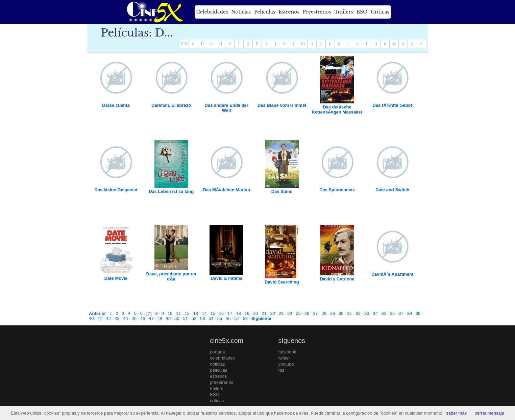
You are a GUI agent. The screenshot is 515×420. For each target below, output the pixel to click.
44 (125, 318)
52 (194, 318)
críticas (217, 401)
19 (247, 313)
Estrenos (289, 12)
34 (375, 313)
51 (185, 318)
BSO (362, 12)
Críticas (380, 12)
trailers (216, 388)
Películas (265, 12)
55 (220, 318)
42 (108, 318)
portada (217, 352)
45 (134, 318)
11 (178, 313)
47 (151, 318)
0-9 (184, 44)
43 (117, 318)
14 (204, 313)
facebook (287, 352)
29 (333, 313)
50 (177, 318)
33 (367, 313)
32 (358, 313)
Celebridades (212, 12)
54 (211, 318)
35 (384, 313)
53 (202, 318)
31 (349, 313)
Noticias (241, 12)
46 (143, 318)
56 (228, 318)
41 (100, 318)
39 (418, 313)
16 (221, 313)
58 (245, 318)
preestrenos (222, 382)
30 (341, 313)
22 (273, 313)
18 (238, 313)
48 (160, 318)
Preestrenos (317, 12)
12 (187, 313)
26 (307, 313)
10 (170, 313)
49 (168, 318)
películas (218, 370)
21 (264, 313)
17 (230, 313)
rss (281, 370)
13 (196, 313)
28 (324, 313)
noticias (217, 364)
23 (281, 313)
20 (255, 313)
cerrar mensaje (489, 413)
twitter (284, 358)
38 (410, 313)
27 (315, 313)
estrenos (218, 376)
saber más (456, 413)
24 (290, 313)
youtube (286, 364)
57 (237, 318)
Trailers (344, 12)
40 (91, 318)
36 (392, 313)
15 (213, 313)
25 (298, 313)
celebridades (222, 358)
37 (401, 313)
